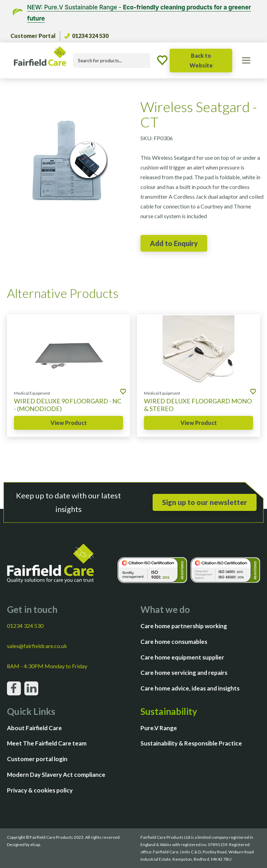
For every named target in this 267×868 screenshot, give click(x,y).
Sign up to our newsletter (205, 502)
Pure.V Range (159, 728)
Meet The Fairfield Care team (47, 743)
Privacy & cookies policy (40, 790)
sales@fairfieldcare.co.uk (37, 646)
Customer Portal (33, 36)
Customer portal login (37, 759)
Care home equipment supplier (182, 657)
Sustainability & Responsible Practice (191, 743)
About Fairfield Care (34, 728)
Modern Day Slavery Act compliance (56, 775)
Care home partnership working (184, 626)
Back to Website (201, 60)
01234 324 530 (86, 36)
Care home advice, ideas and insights (190, 688)
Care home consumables (174, 642)
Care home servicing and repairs (184, 673)
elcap (35, 845)
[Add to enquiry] (174, 243)
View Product (69, 423)
